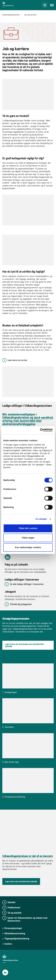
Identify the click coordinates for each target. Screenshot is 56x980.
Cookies (8, 944)
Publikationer (14, 908)
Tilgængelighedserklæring (17, 939)
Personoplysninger (13, 928)
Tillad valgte (28, 538)
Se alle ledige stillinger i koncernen (27, 584)
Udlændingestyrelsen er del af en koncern (28, 856)
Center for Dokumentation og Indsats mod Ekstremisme (27, 919)
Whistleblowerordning (15, 933)
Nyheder (12, 902)
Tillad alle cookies (28, 528)
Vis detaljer (41, 519)
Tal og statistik (15, 913)
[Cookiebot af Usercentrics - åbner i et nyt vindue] (40, 430)
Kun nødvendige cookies (28, 547)
